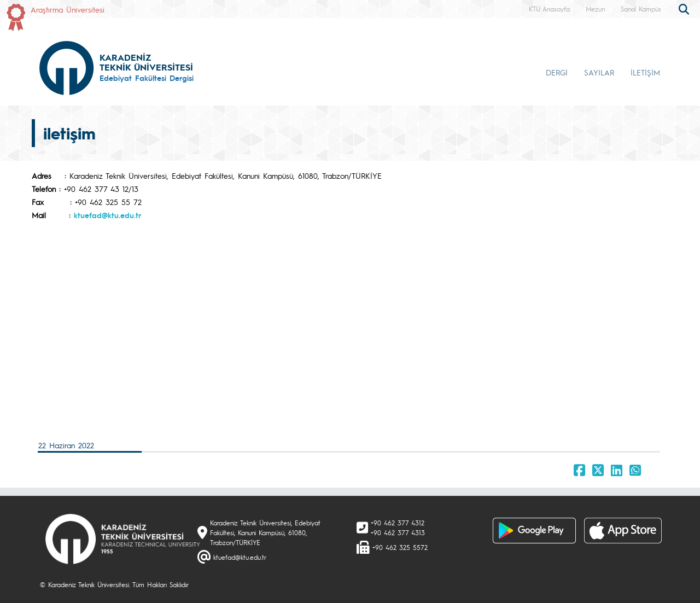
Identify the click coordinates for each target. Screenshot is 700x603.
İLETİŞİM (645, 72)
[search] (685, 8)
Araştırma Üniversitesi (68, 9)
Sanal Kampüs (641, 9)
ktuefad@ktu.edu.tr (107, 215)
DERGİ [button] (557, 72)
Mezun (595, 9)
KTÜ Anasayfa (549, 9)
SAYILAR (599, 72)
